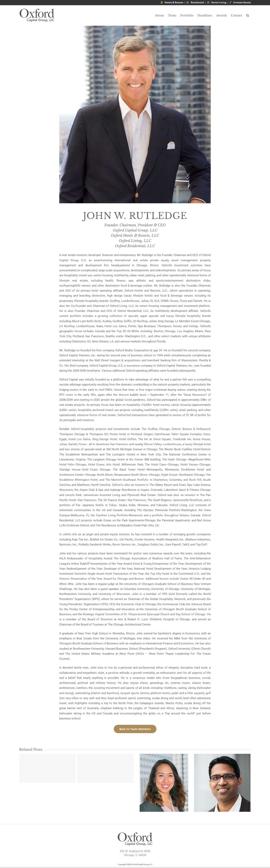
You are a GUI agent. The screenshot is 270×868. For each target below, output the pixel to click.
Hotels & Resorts (172, 2)
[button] (248, 15)
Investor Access (240, 2)
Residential (195, 2)
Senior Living (217, 2)
